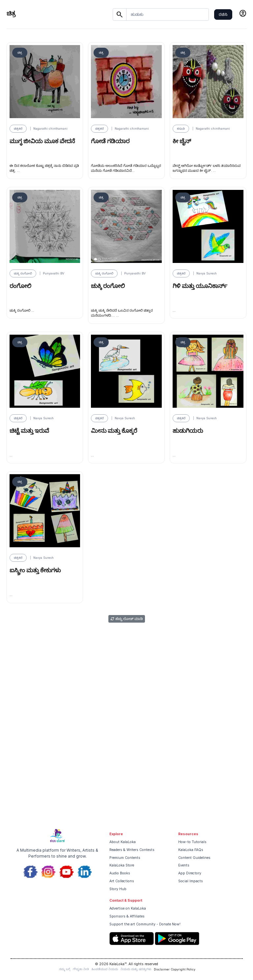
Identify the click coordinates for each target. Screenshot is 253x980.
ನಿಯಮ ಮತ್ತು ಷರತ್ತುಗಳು (136, 969)
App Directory (190, 873)
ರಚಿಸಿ (223, 14)
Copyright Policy (183, 969)
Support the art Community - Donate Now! (145, 924)
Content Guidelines (194, 858)
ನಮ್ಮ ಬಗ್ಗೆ (65, 969)
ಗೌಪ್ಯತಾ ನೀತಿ (81, 969)
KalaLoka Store (122, 865)
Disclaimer (162, 969)
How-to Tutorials (192, 842)
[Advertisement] (126, 775)
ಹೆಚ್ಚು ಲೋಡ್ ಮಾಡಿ (127, 619)
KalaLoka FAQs (191, 850)
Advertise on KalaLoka (128, 908)
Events (184, 865)
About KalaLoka (123, 842)
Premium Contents (125, 858)
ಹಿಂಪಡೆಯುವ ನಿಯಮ (105, 969)
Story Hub (118, 889)
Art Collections (122, 881)
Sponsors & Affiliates (127, 916)
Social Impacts (191, 881)
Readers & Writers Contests (132, 850)
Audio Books (120, 873)
